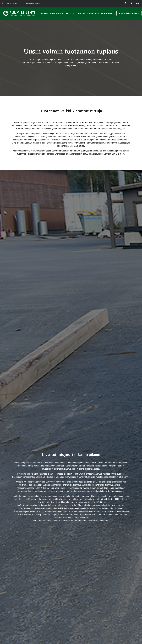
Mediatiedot (93, 13)
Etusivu (45, 13)
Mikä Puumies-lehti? (62, 13)
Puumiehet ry (108, 13)
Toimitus (80, 13)
